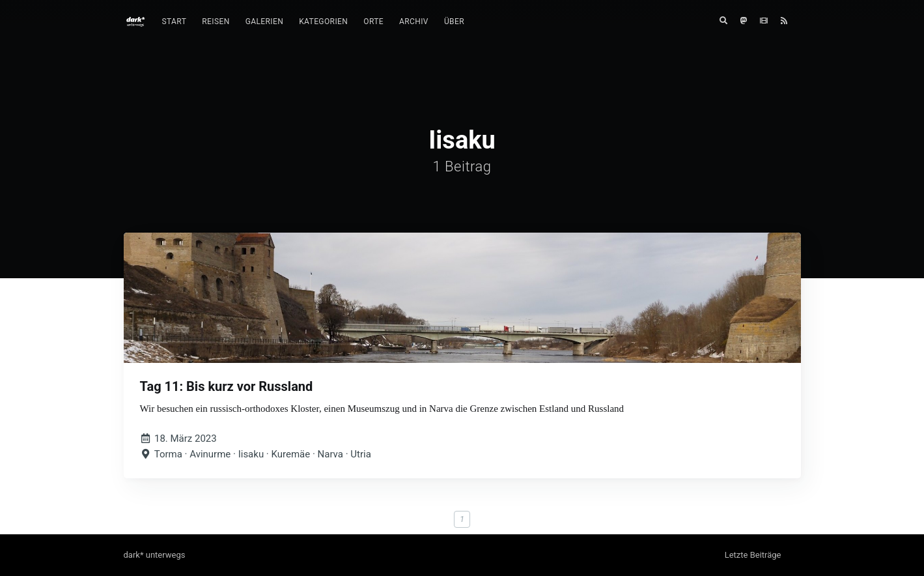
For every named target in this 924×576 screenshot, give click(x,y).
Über (454, 22)
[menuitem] (175, 22)
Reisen (216, 22)
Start (175, 22)
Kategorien (323, 22)
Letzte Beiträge (753, 555)
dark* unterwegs (155, 555)
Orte (373, 22)
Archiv (414, 22)
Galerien (265, 22)
